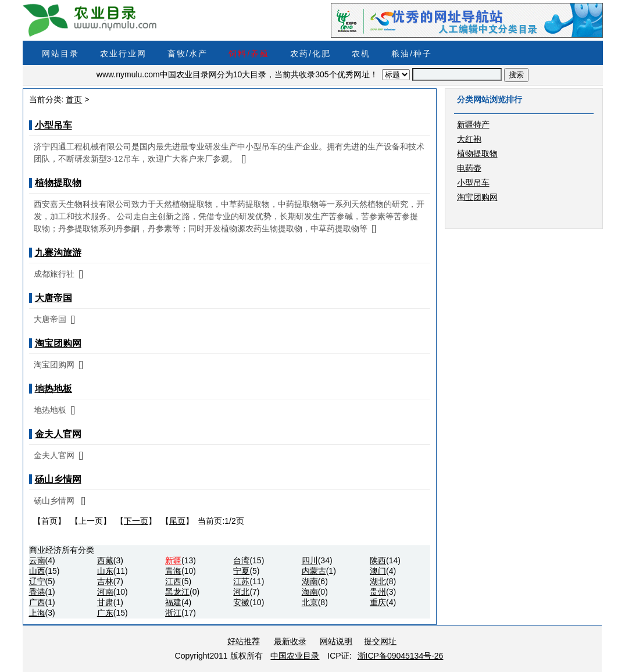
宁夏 (241, 571)
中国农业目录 (295, 656)
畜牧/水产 (188, 53)
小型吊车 (53, 125)
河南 (105, 592)
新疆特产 (473, 124)
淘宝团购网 (58, 343)
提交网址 (380, 641)
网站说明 (336, 641)
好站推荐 (244, 641)
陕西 (378, 560)
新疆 (173, 560)
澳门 (378, 571)
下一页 (136, 521)
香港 (37, 592)
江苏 (241, 581)
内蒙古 (314, 571)
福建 (173, 602)
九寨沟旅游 (58, 253)
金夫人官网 (58, 434)
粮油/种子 (412, 53)
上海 (37, 613)
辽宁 (37, 581)
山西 (37, 571)
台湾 (241, 560)
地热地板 (53, 389)
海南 (310, 592)
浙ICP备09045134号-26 (401, 656)
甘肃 (105, 602)
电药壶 (469, 168)
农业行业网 (123, 53)
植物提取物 (58, 183)
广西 (37, 602)
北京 (310, 602)
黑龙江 (177, 592)
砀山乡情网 (58, 479)
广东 (105, 613)
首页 (74, 99)
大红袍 (469, 139)
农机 (361, 53)
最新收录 (290, 641)
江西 (173, 581)
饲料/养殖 (249, 53)
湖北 (378, 581)
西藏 (105, 560)
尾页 (177, 521)
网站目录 (60, 53)
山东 (105, 571)
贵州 (378, 592)
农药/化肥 (310, 53)
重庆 (378, 602)
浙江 (173, 613)
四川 (310, 560)
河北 (241, 592)
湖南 (310, 581)
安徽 (241, 602)
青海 (173, 571)
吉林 (105, 581)
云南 (37, 560)
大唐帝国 (53, 298)
